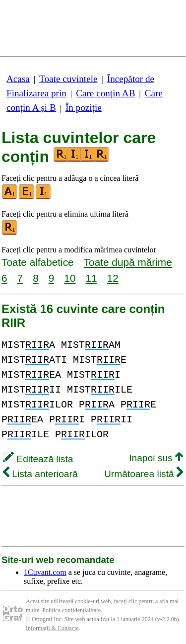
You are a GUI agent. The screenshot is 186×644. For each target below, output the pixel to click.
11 (91, 278)
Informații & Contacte (52, 628)
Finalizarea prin (36, 93)
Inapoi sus (156, 458)
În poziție (84, 108)
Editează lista (38, 459)
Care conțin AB (105, 93)
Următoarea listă (144, 474)
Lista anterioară (40, 474)
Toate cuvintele (68, 79)
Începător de (131, 79)
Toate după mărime (128, 262)
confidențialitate (81, 610)
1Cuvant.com (45, 572)
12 (113, 278)
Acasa (18, 79)
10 (70, 278)
